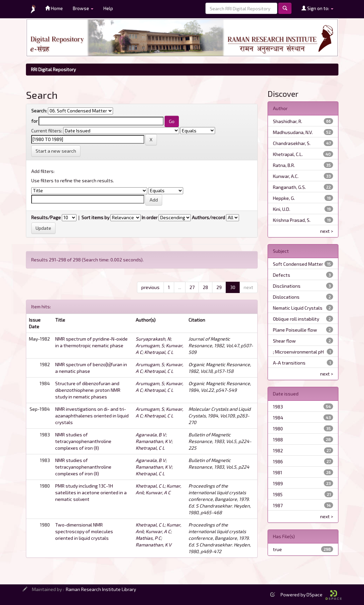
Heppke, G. (284, 198)
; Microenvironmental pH (298, 352)
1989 (278, 483)
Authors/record (208, 217)
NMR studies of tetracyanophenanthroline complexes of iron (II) (83, 441)
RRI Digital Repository (53, 69)
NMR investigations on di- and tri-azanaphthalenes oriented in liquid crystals (92, 416)
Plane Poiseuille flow (295, 330)
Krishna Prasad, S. (292, 220)
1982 (278, 451)
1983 (278, 407)
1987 (278, 505)
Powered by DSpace (311, 595)
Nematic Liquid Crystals (298, 308)
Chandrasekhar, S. (292, 143)
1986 (278, 461)
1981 (278, 472)
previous (150, 287)
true (277, 549)
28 (205, 287)
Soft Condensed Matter (298, 264)
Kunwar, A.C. (286, 176)
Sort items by (95, 217)
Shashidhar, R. (288, 121)
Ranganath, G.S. (289, 187)
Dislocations (286, 297)
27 (192, 287)
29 (219, 287)
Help (108, 8)
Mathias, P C (148, 538)
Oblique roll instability (296, 319)
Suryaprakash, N (153, 339)
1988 (278, 440)
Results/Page (46, 217)
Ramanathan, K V (154, 441)
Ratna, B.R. (284, 165)
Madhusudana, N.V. (293, 132)
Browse (83, 8)
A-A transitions (289, 363)
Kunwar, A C (158, 492)
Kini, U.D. (282, 209)
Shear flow (284, 341)
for (34, 121)
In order (150, 217)
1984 (278, 418)
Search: (39, 111)
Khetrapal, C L (159, 352)
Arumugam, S (150, 345)
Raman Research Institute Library (101, 589)
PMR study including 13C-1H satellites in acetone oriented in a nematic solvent (91, 492)
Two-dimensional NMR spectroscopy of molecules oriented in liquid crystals (84, 531)
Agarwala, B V (151, 435)
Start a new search (56, 151)
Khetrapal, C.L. (288, 154)
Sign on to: (317, 8)
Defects (282, 275)
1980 (278, 429)
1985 (278, 494)
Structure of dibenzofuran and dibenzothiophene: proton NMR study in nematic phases (88, 390)
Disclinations (287, 286)
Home (54, 8)
